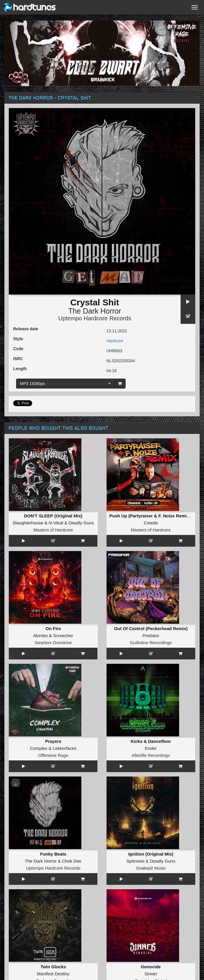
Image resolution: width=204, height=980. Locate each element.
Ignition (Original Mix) (151, 854)
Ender (151, 748)
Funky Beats (53, 854)
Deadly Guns (81, 523)
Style (18, 339)
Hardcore (115, 341)
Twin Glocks (53, 967)
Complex (39, 748)
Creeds (151, 523)
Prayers (53, 741)
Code (18, 349)
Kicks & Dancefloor (151, 741)
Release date (26, 329)
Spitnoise (136, 861)
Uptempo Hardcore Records (95, 318)
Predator (151, 636)
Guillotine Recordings (151, 643)
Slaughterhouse (28, 523)
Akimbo (40, 636)
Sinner (151, 974)
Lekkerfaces (65, 748)
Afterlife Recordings (151, 755)
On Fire (53, 628)
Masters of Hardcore (53, 530)
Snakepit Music (151, 868)
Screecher (63, 636)
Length (20, 369)
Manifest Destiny (53, 974)
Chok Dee (72, 861)
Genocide (151, 967)
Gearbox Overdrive (53, 643)
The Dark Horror (95, 311)
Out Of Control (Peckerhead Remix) (151, 628)
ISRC (18, 359)
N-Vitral (56, 523)
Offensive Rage (53, 755)
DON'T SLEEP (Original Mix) (53, 516)
